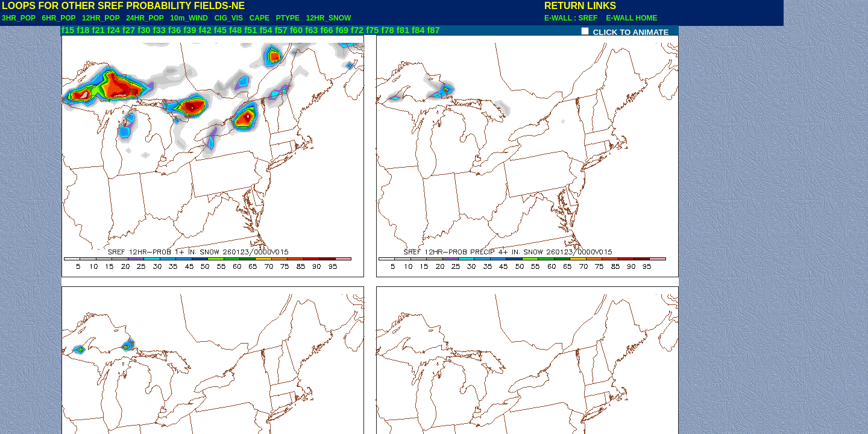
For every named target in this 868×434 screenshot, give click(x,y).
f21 (99, 30)
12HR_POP (101, 18)
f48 (235, 30)
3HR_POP (19, 18)
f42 (205, 30)
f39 (190, 30)
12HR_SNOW (329, 18)
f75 (372, 30)
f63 (311, 30)
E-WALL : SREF (574, 18)
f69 (342, 30)
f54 (266, 30)
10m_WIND (189, 18)
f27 (129, 30)
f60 (296, 30)
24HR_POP (145, 18)
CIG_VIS (229, 18)
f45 (220, 30)
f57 (281, 30)
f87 (433, 30)
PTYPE (288, 18)
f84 (418, 30)
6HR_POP (58, 18)
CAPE (259, 18)
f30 (144, 30)
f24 (114, 30)
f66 (327, 30)
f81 (403, 30)
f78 (388, 30)
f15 (68, 30)
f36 (175, 30)
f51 (250, 30)
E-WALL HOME (631, 18)
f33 (159, 30)
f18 (83, 30)
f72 (357, 30)
